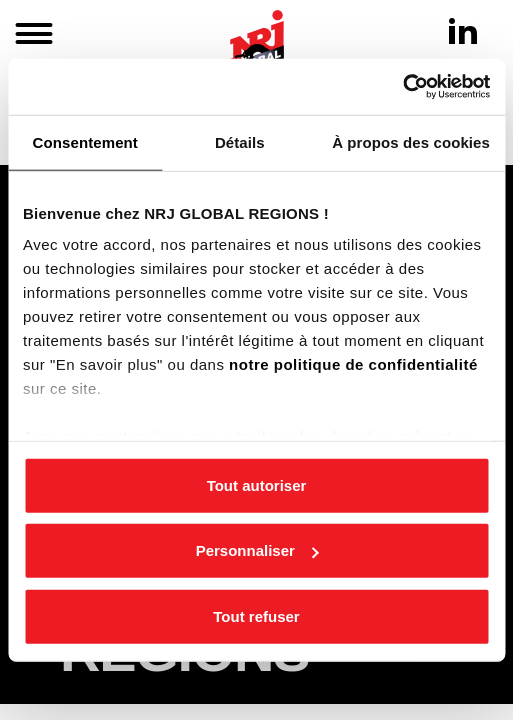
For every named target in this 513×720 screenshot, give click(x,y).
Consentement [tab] (85, 141)
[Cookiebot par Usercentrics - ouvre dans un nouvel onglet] (402, 87)
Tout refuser (256, 615)
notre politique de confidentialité (353, 364)
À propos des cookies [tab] (411, 141)
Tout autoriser (257, 484)
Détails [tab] (240, 141)
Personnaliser (257, 550)
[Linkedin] (463, 31)
